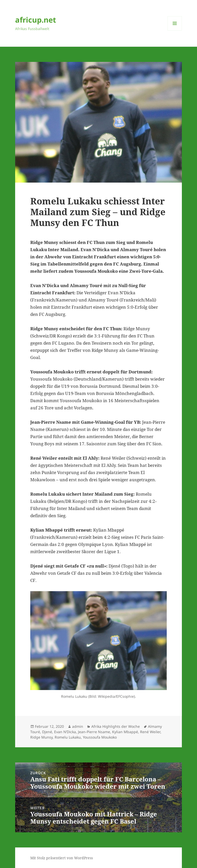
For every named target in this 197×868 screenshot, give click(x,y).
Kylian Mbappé (125, 732)
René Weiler (150, 732)
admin (78, 726)
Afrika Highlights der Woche (116, 726)
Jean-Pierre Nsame (94, 732)
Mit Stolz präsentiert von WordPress (62, 858)
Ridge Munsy (41, 737)
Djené (47, 732)
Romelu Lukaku (68, 737)
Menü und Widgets (175, 30)
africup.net (36, 20)
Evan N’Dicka (65, 732)
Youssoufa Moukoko (100, 737)
